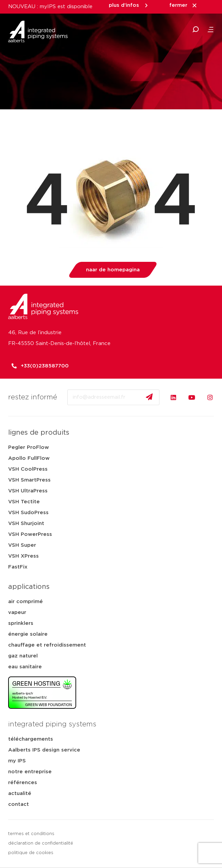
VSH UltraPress (28, 491)
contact (19, 804)
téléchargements (31, 739)
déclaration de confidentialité (41, 843)
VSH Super (22, 545)
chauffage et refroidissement (47, 645)
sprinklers (21, 623)
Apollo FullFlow (29, 458)
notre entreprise (30, 772)
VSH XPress (23, 556)
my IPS (17, 761)
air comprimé (25, 602)
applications (29, 587)
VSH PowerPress (30, 534)
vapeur (17, 612)
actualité (20, 793)
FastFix (18, 567)
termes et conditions (31, 834)
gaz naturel (23, 656)
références (23, 783)
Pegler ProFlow (29, 447)
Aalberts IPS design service (44, 750)
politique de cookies (31, 853)
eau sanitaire (25, 667)
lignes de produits (39, 433)
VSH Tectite (24, 502)
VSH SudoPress (28, 513)
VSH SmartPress (29, 480)
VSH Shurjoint (26, 523)
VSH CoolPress (28, 469)
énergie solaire (28, 634)
